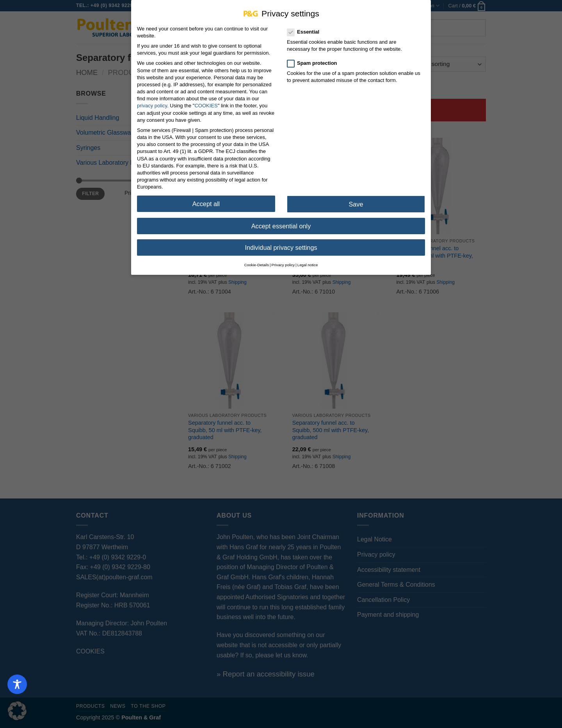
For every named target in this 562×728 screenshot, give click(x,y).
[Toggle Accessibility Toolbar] (17, 684)
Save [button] (356, 202)
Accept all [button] (206, 202)
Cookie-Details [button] (257, 263)
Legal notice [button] (308, 263)
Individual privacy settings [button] (281, 245)
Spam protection (315, 61)
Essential (306, 30)
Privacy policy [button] (283, 263)
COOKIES (206, 104)
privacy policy (152, 104)
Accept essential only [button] (281, 224)
